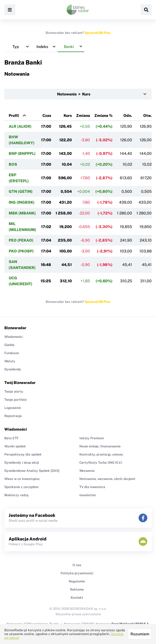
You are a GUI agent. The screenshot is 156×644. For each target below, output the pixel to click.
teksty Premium (92, 438)
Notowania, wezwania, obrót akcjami (107, 479)
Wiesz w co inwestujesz (22, 479)
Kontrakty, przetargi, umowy (101, 454)
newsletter (88, 495)
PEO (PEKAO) (21, 240)
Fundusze (12, 353)
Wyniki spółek (15, 446)
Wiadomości (13, 337)
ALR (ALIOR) (20, 126)
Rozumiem (140, 634)
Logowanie (13, 408)
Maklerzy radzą (16, 495)
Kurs (68, 116)
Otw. (147, 116)
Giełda (9, 345)
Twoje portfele (15, 400)
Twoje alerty (14, 392)
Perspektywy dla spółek (23, 454)
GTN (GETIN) (21, 191)
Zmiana (83, 116)
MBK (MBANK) (22, 213)
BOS (13, 164)
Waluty (10, 361)
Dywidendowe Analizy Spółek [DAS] (32, 471)
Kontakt (77, 598)
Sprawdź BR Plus (97, 33)
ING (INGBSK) (22, 202)
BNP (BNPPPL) (22, 153)
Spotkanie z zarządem (21, 487)
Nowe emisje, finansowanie (100, 446)
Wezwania (87, 471)
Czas (47, 116)
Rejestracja (13, 416)
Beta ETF (11, 438)
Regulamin (77, 581)
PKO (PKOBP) (21, 251)
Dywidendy (13, 369)
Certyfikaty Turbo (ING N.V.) (101, 463)
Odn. (128, 116)
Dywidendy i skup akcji (22, 463)
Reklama (77, 589)
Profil (14, 116)
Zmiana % (103, 116)
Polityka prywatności (77, 573)
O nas (77, 565)
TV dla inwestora (92, 487)
